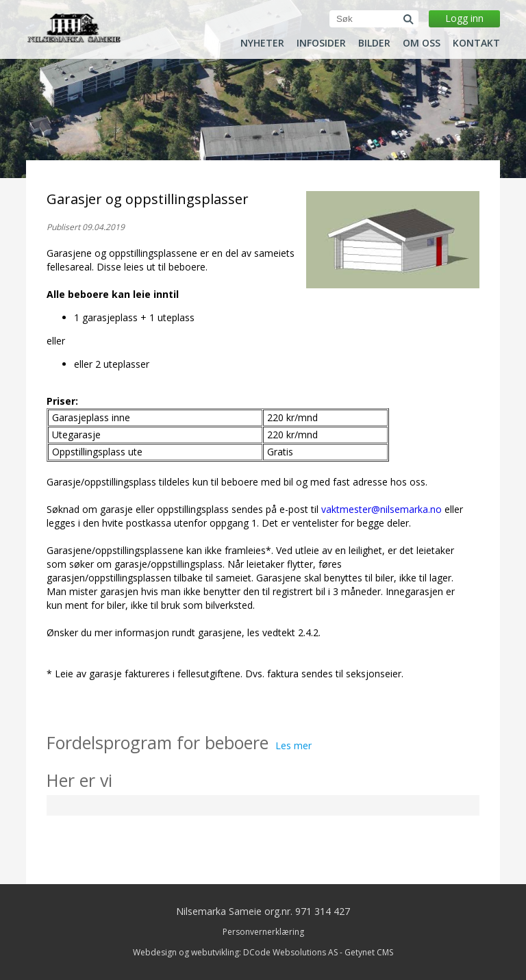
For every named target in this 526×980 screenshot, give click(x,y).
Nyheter (262, 43)
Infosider (321, 43)
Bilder (374, 43)
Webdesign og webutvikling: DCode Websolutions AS (235, 952)
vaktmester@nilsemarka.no (381, 509)
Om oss (422, 43)
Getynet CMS (369, 952)
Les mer (293, 745)
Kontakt (476, 43)
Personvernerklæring (263, 932)
